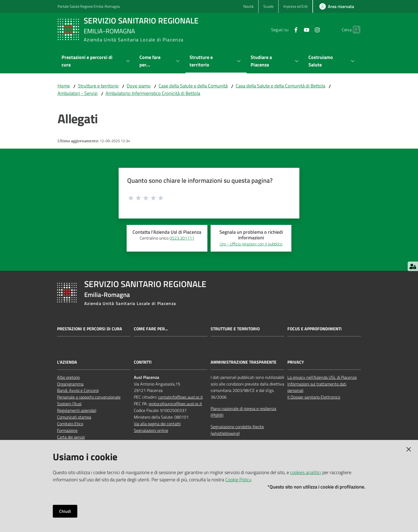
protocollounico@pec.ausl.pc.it (175, 404)
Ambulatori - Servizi (78, 93)
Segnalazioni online (151, 430)
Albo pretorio (68, 377)
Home (64, 86)
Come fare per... (151, 329)
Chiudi (65, 511)
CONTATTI (143, 362)
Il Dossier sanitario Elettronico (314, 397)
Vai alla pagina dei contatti (157, 424)
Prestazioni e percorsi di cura (90, 329)
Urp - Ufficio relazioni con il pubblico (251, 244)
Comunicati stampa (74, 417)
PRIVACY (296, 362)
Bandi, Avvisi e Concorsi (78, 390)
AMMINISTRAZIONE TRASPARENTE (244, 362)
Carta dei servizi (71, 437)
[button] (354, 30)
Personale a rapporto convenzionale (89, 397)
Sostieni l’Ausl (69, 404)
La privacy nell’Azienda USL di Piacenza (322, 377)
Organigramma (70, 384)
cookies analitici (306, 472)
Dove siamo (139, 86)
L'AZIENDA (67, 362)
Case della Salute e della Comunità (193, 86)
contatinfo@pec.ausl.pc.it (180, 397)
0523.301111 (182, 238)
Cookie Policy (238, 480)
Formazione (67, 430)
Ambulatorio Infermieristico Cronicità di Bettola (153, 93)
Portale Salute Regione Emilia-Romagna (89, 6)
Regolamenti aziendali (77, 410)
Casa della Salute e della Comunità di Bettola (280, 86)
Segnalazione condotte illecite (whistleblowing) (237, 430)
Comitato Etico (70, 424)
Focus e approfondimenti (315, 329)
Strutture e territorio (98, 86)
